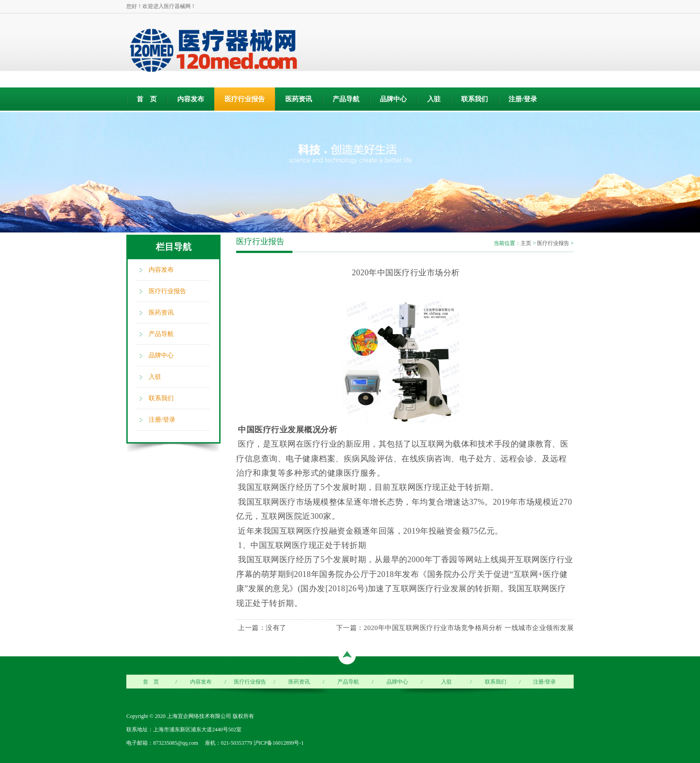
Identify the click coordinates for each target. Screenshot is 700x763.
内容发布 (191, 99)
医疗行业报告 (245, 99)
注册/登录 (523, 99)
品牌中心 (393, 99)
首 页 (147, 99)
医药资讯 (299, 99)
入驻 (434, 99)
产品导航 (346, 99)
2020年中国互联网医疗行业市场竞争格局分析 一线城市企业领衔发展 (469, 628)
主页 (526, 243)
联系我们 (475, 99)
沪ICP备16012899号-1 (279, 743)
